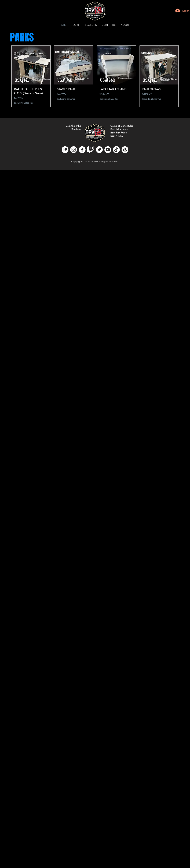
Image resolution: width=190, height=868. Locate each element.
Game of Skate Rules (122, 126)
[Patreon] (65, 150)
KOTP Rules (117, 136)
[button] (91, 25)
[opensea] (125, 150)
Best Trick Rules (119, 129)
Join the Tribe (74, 126)
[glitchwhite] (91, 150)
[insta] (74, 150)
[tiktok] (116, 150)
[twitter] (99, 150)
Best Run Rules (118, 133)
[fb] (82, 150)
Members (76, 129)
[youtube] (108, 150)
